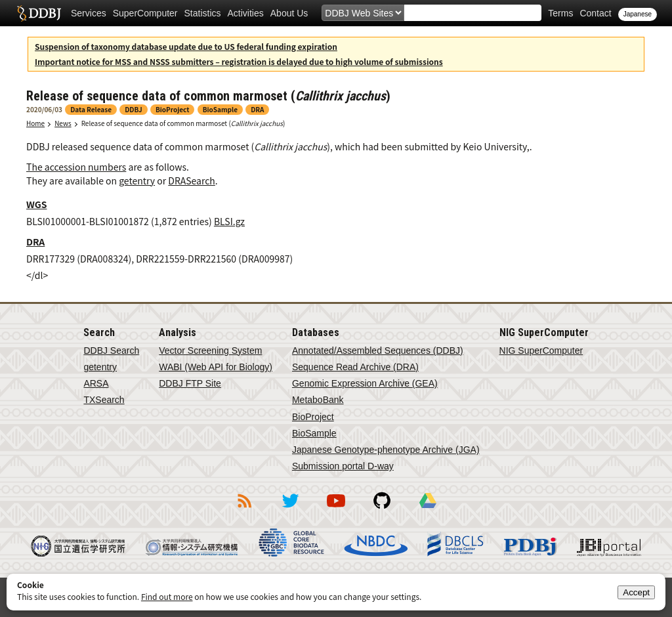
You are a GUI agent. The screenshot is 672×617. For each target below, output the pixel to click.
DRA (35, 242)
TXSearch (104, 400)
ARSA (96, 383)
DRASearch (192, 181)
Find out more (167, 596)
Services (89, 13)
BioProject (313, 417)
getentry (137, 181)
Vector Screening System (210, 351)
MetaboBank (318, 400)
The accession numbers (76, 167)
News (63, 123)
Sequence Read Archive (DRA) (355, 367)
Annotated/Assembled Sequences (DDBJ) (378, 351)
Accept (636, 592)
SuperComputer (145, 13)
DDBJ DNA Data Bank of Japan (39, 13)
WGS (36, 204)
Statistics (203, 13)
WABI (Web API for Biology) (216, 367)
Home (35, 123)
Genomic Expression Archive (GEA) (365, 383)
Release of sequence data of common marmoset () (183, 123)
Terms (560, 13)
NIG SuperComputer (541, 351)
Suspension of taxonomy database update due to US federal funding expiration (186, 46)
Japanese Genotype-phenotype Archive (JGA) (386, 450)
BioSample (314, 433)
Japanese (638, 14)
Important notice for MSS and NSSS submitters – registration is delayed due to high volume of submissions (239, 61)
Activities (246, 13)
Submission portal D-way (343, 466)
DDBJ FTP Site (190, 383)
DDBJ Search (111, 351)
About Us (289, 13)
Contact (595, 13)
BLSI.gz (229, 221)
